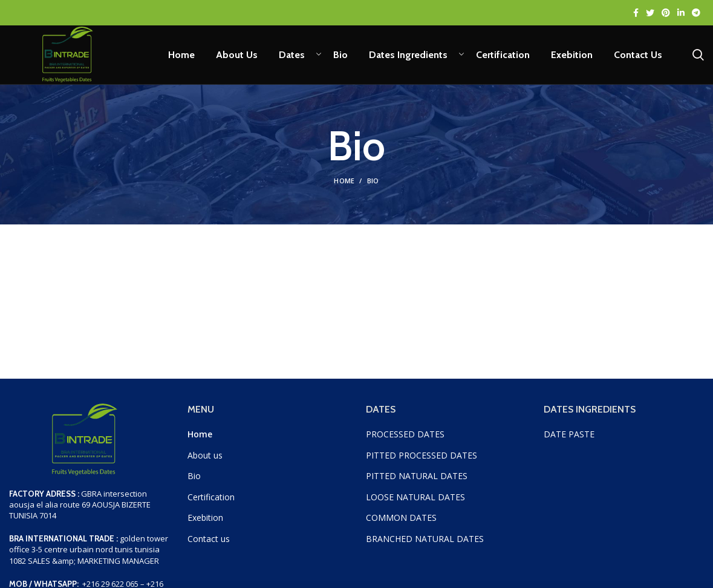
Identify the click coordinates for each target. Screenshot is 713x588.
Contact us (209, 543)
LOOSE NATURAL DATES (415, 501)
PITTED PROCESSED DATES (422, 459)
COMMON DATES (401, 522)
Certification (211, 501)
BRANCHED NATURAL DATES (425, 543)
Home (344, 185)
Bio (194, 481)
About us (205, 459)
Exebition (205, 522)
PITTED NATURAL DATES (417, 481)
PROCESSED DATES (406, 438)
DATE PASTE (569, 438)
